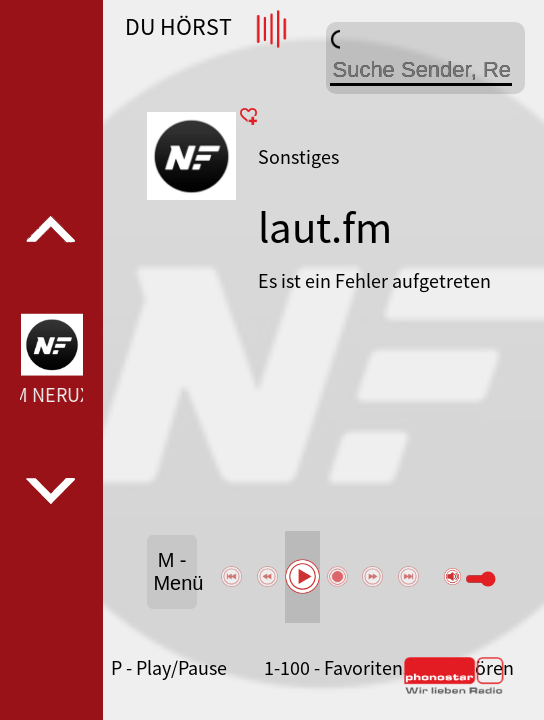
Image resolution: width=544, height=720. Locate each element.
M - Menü (174, 571)
